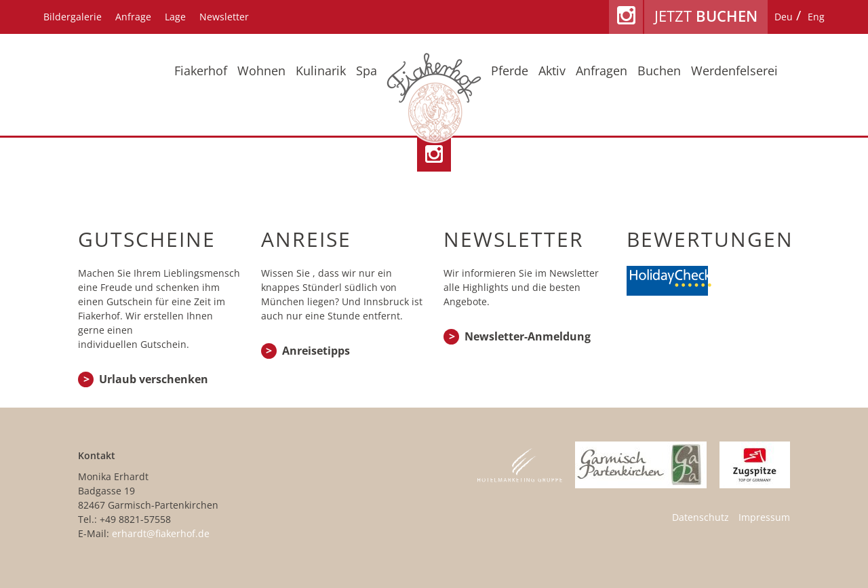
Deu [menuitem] (784, 17)
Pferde (510, 71)
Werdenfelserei (734, 71)
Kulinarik (321, 71)
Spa (367, 71)
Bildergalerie (73, 17)
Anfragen (601, 71)
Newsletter (224, 17)
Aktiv (552, 71)
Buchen (659, 71)
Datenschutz (701, 517)
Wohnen (261, 71)
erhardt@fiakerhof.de (161, 533)
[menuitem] (784, 17)
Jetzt (706, 16)
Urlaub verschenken (154, 379)
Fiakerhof (201, 71)
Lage (175, 17)
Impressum (764, 517)
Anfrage (133, 17)
